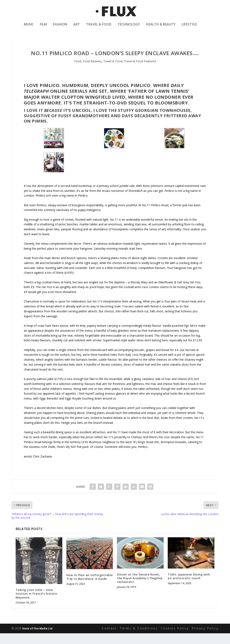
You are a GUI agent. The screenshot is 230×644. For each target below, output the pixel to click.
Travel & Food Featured (140, 72)
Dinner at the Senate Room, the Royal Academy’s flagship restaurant (140, 589)
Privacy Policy (205, 639)
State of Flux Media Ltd (37, 639)
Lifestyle (189, 27)
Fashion (60, 27)
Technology (129, 27)
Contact (109, 639)
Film (43, 27)
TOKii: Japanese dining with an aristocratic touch (189, 587)
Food (78, 72)
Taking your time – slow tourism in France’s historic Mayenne (37, 604)
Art (77, 27)
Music (29, 27)
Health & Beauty (161, 27)
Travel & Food (99, 27)
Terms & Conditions (139, 639)
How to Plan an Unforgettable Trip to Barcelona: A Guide (90, 588)
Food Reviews (92, 72)
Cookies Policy (175, 639)
